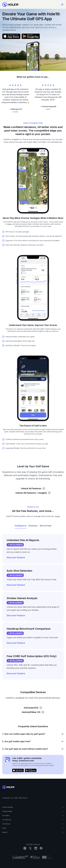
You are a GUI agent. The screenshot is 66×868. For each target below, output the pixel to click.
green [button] (10, 224)
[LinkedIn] (36, 848)
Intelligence (21, 526)
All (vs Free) (45, 526)
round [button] (57, 516)
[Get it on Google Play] (31, 36)
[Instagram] (25, 848)
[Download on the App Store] (11, 36)
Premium (33, 526)
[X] (30, 848)
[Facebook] (41, 848)
